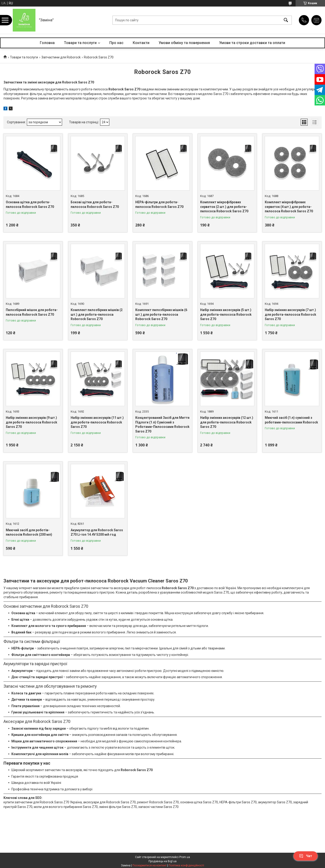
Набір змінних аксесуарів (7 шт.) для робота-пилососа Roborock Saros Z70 (290, 314)
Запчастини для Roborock (61, 57)
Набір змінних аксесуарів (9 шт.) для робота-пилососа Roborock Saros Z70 (32, 422)
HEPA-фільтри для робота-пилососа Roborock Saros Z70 (159, 204)
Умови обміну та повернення (184, 43)
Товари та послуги (80, 43)
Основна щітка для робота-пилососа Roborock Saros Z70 (30, 204)
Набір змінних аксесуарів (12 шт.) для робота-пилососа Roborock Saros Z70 (227, 422)
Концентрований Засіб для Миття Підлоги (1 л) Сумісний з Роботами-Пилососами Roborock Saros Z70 (162, 424)
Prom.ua (185, 857)
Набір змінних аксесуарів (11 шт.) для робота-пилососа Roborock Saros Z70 (97, 422)
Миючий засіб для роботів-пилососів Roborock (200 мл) (29, 532)
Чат (306, 856)
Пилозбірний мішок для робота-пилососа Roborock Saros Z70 (32, 312)
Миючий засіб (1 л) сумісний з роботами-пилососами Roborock (291, 420)
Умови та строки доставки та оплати (252, 43)
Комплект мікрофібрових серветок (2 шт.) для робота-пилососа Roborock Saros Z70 (224, 207)
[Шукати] (286, 20)
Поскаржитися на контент (150, 865)
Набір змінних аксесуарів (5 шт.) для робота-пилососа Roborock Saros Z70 (226, 314)
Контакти (141, 43)
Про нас (116, 43)
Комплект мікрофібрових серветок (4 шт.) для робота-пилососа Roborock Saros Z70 (289, 207)
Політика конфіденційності (186, 865)
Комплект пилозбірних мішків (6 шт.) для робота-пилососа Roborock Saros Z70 (161, 314)
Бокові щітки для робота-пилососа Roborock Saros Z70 (95, 204)
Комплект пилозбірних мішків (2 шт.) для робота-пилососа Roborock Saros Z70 (97, 314)
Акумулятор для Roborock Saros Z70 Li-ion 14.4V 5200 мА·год (97, 532)
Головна (47, 43)
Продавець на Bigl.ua (162, 861)
